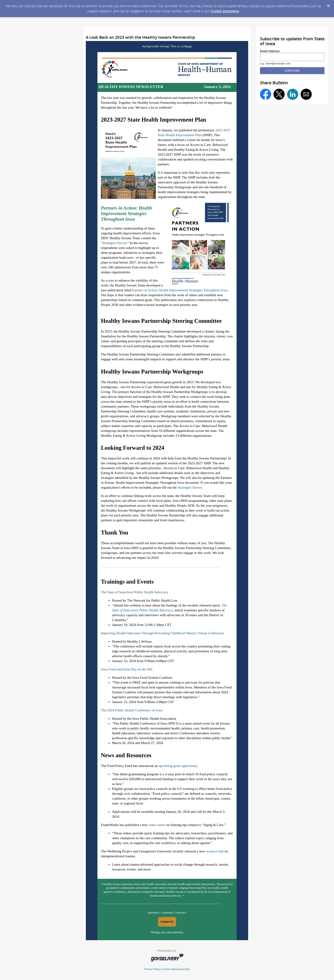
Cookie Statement (225, 11)
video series (157, 825)
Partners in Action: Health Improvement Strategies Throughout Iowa (180, 290)
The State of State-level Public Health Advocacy (135, 592)
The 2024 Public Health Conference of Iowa (132, 710)
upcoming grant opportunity (178, 766)
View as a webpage (181, 46)
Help (187, 969)
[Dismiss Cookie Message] (328, 4)
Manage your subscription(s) (167, 932)
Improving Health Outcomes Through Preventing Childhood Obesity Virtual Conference (162, 633)
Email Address (270, 51)
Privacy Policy (152, 969)
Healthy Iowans (112, 884)
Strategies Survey (114, 243)
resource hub (215, 851)
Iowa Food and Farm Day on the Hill (127, 669)
